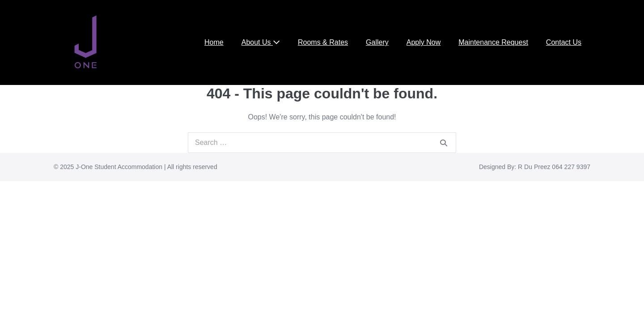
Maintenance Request (493, 42)
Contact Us (564, 42)
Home (214, 42)
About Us (261, 42)
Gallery (377, 42)
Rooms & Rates (323, 42)
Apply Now (424, 42)
